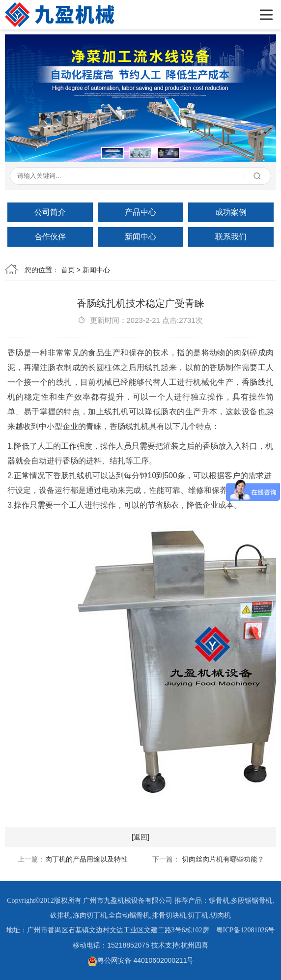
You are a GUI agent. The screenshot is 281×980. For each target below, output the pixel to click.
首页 (68, 270)
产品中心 (140, 212)
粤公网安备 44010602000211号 (141, 960)
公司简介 (50, 212)
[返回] (140, 837)
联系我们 (231, 237)
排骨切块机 (169, 915)
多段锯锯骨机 (252, 901)
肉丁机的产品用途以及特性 (86, 859)
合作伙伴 (50, 237)
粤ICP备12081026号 (246, 930)
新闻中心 (140, 237)
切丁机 (198, 915)
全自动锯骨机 (129, 915)
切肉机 (221, 915)
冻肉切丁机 (90, 915)
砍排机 (60, 915)
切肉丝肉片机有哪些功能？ (222, 859)
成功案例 (231, 212)
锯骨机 (219, 901)
